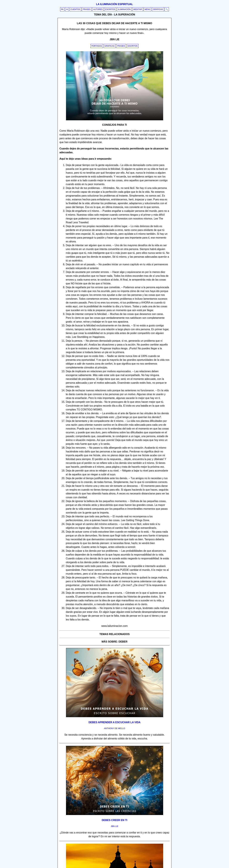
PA (62, 9)
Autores (98, 9)
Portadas (97, 46)
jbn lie (114, 826)
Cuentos (75, 9)
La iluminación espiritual (114, 4)
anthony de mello (115, 728)
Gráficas (158, 9)
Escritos (110, 9)
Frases (87, 9)
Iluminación (124, 9)
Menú (147, 9)
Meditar (138, 9)
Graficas (110, 46)
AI (67, 9)
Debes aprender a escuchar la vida (115, 722)
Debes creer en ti (115, 820)
